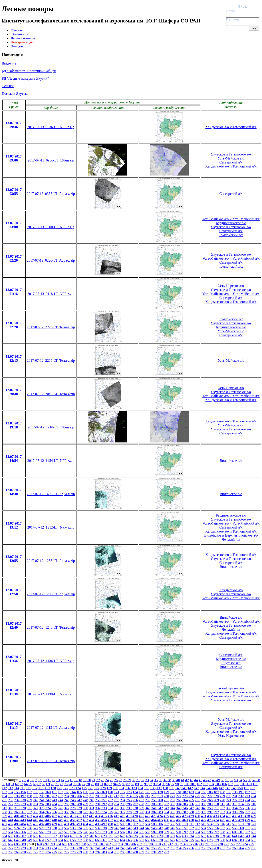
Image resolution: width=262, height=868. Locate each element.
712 (170, 844)
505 (154, 824)
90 (141, 784)
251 (104, 800)
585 (141, 832)
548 (166, 828)
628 (154, 836)
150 (240, 788)
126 (91, 788)
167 (92, 792)
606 (17, 836)
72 (61, 784)
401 (17, 816)
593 (191, 832)
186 (210, 792)
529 (48, 828)
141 (184, 788)
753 (173, 848)
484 (23, 824)
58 (258, 780)
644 (253, 836)
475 (222, 820)
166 (85, 792)
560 (241, 828)
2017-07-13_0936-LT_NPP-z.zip (51, 127)
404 (36, 816)
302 (166, 804)
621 (110, 836)
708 (146, 844)
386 (179, 812)
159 (42, 792)
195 (11, 796)
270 (222, 800)
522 (4, 828)
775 (54, 852)
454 (92, 820)
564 (11, 832)
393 (222, 812)
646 (11, 840)
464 (154, 820)
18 (80, 780)
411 (79, 816)
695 (65, 844)
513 (204, 824)
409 (67, 816)
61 (12, 784)
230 (228, 796)
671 (166, 840)
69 (48, 784)
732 (42, 848)
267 (204, 800)
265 (191, 800)
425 (166, 816)
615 (73, 836)
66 (35, 784)
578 (98, 832)
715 (189, 844)
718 (208, 844)
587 (154, 832)
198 (29, 796)
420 (135, 816)
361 (23, 812)
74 (70, 784)
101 (193, 784)
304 (179, 804)
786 (123, 852)
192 (247, 792)
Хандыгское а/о (231, 590)
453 (85, 820)
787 (129, 852)
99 (181, 784)
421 (141, 816)
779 (79, 852)
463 (148, 820)
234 (253, 796)
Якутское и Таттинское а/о (231, 154)
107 (230, 784)
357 (254, 808)
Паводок (17, 46)
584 (135, 832)
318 (11, 808)
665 (129, 840)
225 (197, 796)
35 (156, 780)
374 (104, 812)
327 (67, 808)
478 (241, 820)
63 (21, 784)
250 (98, 800)
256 (135, 800)
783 (104, 852)
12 (54, 780)
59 (4, 784)
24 (107, 780)
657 (79, 840)
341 (154, 808)
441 (11, 820)
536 (92, 828)
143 (196, 788)
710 (158, 844)
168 (98, 792)
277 (11, 804)
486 (36, 824)
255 (129, 800)
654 (60, 840)
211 (110, 796)
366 (54, 812)
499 (117, 824)
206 (79, 796)
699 (90, 844)
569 (42, 832)
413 (91, 816)
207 (85, 796)
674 (185, 840)
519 (241, 824)
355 (241, 808)
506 (160, 824)
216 (141, 796)
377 (123, 812)
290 (92, 804)
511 (191, 824)
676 (198, 840)
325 (54, 808)
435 (228, 816)
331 (92, 808)
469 (185, 820)
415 (104, 816)
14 (62, 780)
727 (11, 848)
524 (17, 828)
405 (42, 816)
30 (134, 780)
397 (247, 812)
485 (29, 824)
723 (239, 844)
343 (166, 808)
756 (191, 848)
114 (17, 788)
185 (204, 792)
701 (102, 844)
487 (42, 824)
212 (116, 796)
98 (177, 784)
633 (185, 836)
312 (228, 804)
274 (247, 800)
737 (73, 848)
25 (111, 780)
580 (110, 832)
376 (117, 812)
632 (179, 836)
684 (247, 840)
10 (45, 780)
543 (135, 828)
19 (85, 780)
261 (166, 800)
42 (187, 780)
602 (247, 832)
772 (36, 852)
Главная (17, 30)
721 (226, 844)
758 (204, 848)
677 (204, 840)
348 (198, 808)
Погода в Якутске (15, 94)
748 (141, 848)
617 (85, 836)
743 (110, 848)
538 (104, 828)
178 (160, 792)
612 (54, 836)
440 (4, 820)
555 (210, 828)
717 (202, 844)
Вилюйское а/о (231, 461)
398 (254, 812)
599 (229, 832)
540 (117, 828)
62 (17, 784)
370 (79, 812)
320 (23, 808)
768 (11, 852)
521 (253, 824)
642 (241, 836)
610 (42, 836)
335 (117, 808)
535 (85, 828)
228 (216, 796)
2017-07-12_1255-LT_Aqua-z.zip (51, 561)
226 (204, 796)
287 (73, 804)
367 (60, 812)
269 (216, 800)
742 (104, 848)
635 (197, 836)
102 (199, 784)
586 (148, 832)
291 (98, 804)
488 (48, 824)
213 (123, 796)
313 (235, 804)
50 (223, 780)
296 (129, 804)
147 (221, 788)
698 (83, 844)
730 (29, 848)
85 (119, 784)
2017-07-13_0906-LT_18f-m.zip (51, 160)
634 (191, 836)
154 (11, 792)
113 (10, 788)
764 (241, 848)
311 (222, 804)
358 (4, 812)
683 (241, 840)
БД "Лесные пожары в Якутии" (25, 78)
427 (179, 816)
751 (160, 848)
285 (60, 804)
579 (104, 832)
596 (210, 832)
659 (92, 840)
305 (185, 804)
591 (179, 832)
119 (47, 788)
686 (4, 844)
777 (67, 852)
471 (198, 820)
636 (204, 836)
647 (17, 840)
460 (129, 820)
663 (117, 840)
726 (4, 848)
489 (54, 824)
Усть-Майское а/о (231, 158)
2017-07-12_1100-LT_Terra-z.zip (51, 761)
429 (191, 816)
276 (4, 804)
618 (91, 836)
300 (154, 804)
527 (36, 828)
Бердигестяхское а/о (231, 223)
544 (141, 828)
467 (173, 820)
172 (123, 792)
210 (104, 796)
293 (110, 804)
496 (98, 824)
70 (52, 784)
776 (60, 852)
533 (73, 828)
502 (135, 824)
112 (4, 788)
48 (214, 780)
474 (216, 820)
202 (54, 796)
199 (36, 796)
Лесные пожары (23, 38)
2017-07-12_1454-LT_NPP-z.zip (51, 461)
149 (234, 788)
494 (85, 824)
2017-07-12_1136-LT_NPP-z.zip (51, 661)
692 (46, 844)
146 (215, 788)
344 (173, 808)
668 (148, 840)
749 (148, 848)
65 (30, 784)
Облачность (20, 34)
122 (66, 788)
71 (57, 784)
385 (173, 812)
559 (235, 828)
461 (135, 820)
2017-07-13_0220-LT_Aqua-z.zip (51, 260)
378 (129, 812)
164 (73, 792)
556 (216, 828)
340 (148, 808)
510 (185, 824)
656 (73, 840)
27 (120, 780)
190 (235, 792)
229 (222, 796)
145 (209, 788)
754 (179, 848)
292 (104, 804)
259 (154, 800)
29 (129, 780)
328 (73, 808)
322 (36, 808)
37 (165, 780)
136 (153, 788)
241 (42, 800)
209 (98, 796)
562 (254, 828)
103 (206, 784)
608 (29, 836)
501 (129, 824)
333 (104, 808)
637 (210, 836)
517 (228, 824)
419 (129, 816)
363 (36, 812)
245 (67, 800)
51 (227, 780)
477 (235, 820)
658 (85, 840)
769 (17, 852)
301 (160, 804)
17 (76, 780)
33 (147, 780)
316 (253, 804)
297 (135, 804)
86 (124, 784)
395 (235, 812)
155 (17, 792)
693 (52, 844)
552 (191, 828)
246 (73, 800)
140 (178, 788)
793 (166, 852)
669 (154, 840)
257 (141, 800)
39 (174, 780)
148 (228, 788)
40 (178, 780)
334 (110, 808)
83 (110, 784)
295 (123, 804)
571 (54, 832)
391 (210, 812)
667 (141, 840)
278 (17, 804)
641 (235, 836)
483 (17, 824)
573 (67, 832)
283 (48, 804)
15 (67, 780)
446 (42, 820)
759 (210, 848)
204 (67, 796)
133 (134, 788)
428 (185, 816)
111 (255, 784)
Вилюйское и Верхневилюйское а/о (231, 535)
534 (79, 828)
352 (222, 808)
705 (127, 844)
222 (179, 796)
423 (154, 816)
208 (92, 796)
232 (241, 796)
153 (4, 792)
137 (159, 788)
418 (123, 816)
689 (23, 844)
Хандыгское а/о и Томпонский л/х (231, 127)
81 (101, 784)
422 (147, 816)
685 (254, 840)
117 (35, 788)
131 (122, 788)
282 (42, 804)
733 (48, 848)
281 (36, 804)
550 (179, 828)
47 (209, 780)
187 (216, 792)
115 (23, 788)
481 (4, 824)
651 (42, 840)
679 (216, 840)
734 (54, 848)
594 (198, 832)
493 (79, 824)
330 (85, 808)
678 (210, 840)
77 (84, 784)
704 (121, 844)
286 (67, 804)
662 (110, 840)
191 (241, 792)
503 (141, 824)
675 (191, 840)
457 (110, 820)
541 (123, 828)
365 (48, 812)
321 (29, 808)
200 (42, 796)
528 (42, 828)
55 (245, 780)
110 (249, 784)
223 (185, 796)
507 (166, 824)
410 (73, 816)
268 (210, 800)
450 (67, 820)
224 (191, 796)
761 (222, 848)
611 (48, 836)
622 (116, 836)
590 (173, 832)
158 (36, 792)
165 (79, 792)
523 (11, 828)
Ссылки (8, 86)
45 (200, 780)
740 (92, 848)
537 (98, 828)
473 (210, 820)
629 (160, 836)
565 (17, 832)
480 (254, 820)
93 (155, 784)
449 (60, 820)
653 (54, 840)
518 (235, 824)
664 (123, 840)
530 (54, 828)
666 (135, 840)
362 (29, 812)
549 (173, 828)
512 (197, 824)
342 (160, 808)
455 (98, 820)
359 (11, 812)
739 (85, 848)
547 (160, 828)
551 (185, 828)
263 (179, 800)
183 (191, 792)
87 (128, 784)
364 (42, 812)
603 (254, 832)
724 (245, 844)
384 (166, 812)
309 (210, 804)
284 (54, 804)
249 (92, 800)
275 (254, 800)
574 (73, 832)
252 (110, 800)
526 (29, 828)
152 (252, 788)
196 (17, 796)
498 (110, 824)
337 (129, 808)
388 (191, 812)
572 (60, 832)
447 (48, 820)
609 (36, 836)
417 (116, 816)
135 (147, 788)
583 (129, 832)
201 (48, 796)
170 (110, 792)
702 (108, 844)
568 (36, 832)
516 (222, 824)
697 (77, 844)
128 (103, 788)
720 (220, 844)
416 (110, 816)
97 (173, 784)
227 (210, 796)
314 (241, 804)
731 (36, 848)
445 (36, 820)
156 (23, 792)
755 (185, 848)
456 (104, 820)
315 (247, 804)
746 (129, 848)
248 (85, 800)
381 (148, 812)
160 (48, 792)
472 (204, 820)
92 (150, 784)
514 (210, 824)
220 (166, 796)
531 (60, 828)
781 (92, 852)
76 (79, 784)
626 (141, 836)
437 (241, 816)
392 (216, 812)
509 (179, 824)
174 (135, 792)
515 (216, 824)
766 (254, 848)
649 (29, 840)
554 (204, 828)
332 (98, 808)
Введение (9, 63)
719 (214, 844)
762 (229, 848)
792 (160, 852)
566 (23, 832)
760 (216, 848)
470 (191, 820)
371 (85, 812)
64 (26, 784)
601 (241, 832)
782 (98, 852)
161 (54, 792)
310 (216, 804)
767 (4, 852)
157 (29, 792)
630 (166, 836)
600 (235, 832)
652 (48, 840)
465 (160, 820)
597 (216, 832)
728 (17, 848)
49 (218, 780)
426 (172, 816)
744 (117, 848)
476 (229, 820)
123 (72, 788)
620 (104, 836)
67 (39, 784)
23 (103, 780)
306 (191, 804)
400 (11, 816)
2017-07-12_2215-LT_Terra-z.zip (51, 360)
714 (183, 844)
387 (185, 812)
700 (96, 844)
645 (4, 840)
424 (160, 816)
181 (179, 792)
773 (42, 852)
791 (154, 852)
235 (4, 800)
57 (254, 780)
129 (109, 788)
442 (17, 820)
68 (44, 784)
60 (8, 784)
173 (129, 792)
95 (164, 784)
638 (216, 836)
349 (204, 808)
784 (110, 852)
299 (148, 804)
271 (229, 800)
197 (23, 796)
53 (236, 780)
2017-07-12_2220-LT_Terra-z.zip (51, 327)
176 (148, 792)
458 (117, 820)
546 (154, 828)
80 (97, 784)
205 (73, 796)
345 (179, 808)
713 (177, 844)
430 (197, 816)
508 (173, 824)
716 (195, 844)
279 (23, 804)
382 (154, 812)
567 (29, 832)
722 (233, 844)
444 (29, 820)
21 (94, 780)
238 (23, 800)
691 (40, 844)
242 (48, 800)
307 (198, 804)
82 (106, 784)
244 (60, 800)
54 (240, 780)
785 (117, 852)
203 (60, 796)
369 (73, 812)
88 (133, 784)
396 (241, 812)
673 (179, 840)
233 (247, 796)
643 (247, 836)
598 (222, 832)
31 (138, 780)
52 (232, 780)
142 (190, 788)
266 (198, 800)
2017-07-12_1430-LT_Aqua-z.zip (51, 494)
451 (73, 820)
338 (135, 808)
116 (29, 788)
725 (251, 844)
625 (135, 836)
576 (85, 832)
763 (235, 848)
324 (48, 808)
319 (17, 808)
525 (23, 828)
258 (148, 800)
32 (143, 780)
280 (29, 804)
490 (60, 824)
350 (210, 808)
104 (212, 784)
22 (98, 780)
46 (205, 780)
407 (54, 816)
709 (152, 844)
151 (246, 788)
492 (73, 824)
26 (116, 780)
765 (247, 848)
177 (154, 792)
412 (85, 816)
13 (58, 780)
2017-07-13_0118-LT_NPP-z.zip (51, 294)
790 (148, 852)
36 (160, 780)
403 (29, 816)
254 (123, 800)
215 (135, 796)
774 (48, 852)
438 (247, 816)
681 (229, 840)
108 (237, 784)
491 (67, 824)
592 (185, 832)
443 (23, 820)
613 (60, 836)
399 (4, 816)
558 (229, 828)
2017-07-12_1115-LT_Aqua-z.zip (51, 728)
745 (123, 848)
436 (235, 816)
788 (135, 852)
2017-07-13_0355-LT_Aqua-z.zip (51, 194)
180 (173, 792)
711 (164, 844)
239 (29, 800)
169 (104, 792)
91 (146, 784)
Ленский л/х (231, 539)
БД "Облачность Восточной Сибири (29, 71)
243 (54, 800)
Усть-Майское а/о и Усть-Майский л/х (231, 219)
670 (160, 840)
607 (23, 836)
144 (203, 788)
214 (129, 796)
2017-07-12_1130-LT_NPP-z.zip (51, 694)
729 (23, 848)
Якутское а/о (231, 663)
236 (11, 800)
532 (67, 828)
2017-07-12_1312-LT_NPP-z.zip (51, 527)
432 (210, 816)
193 (254, 792)
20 (89, 780)
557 (222, 828)
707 (139, 844)
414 (98, 816)
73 (66, 784)
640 (228, 836)
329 (79, 808)
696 (71, 844)
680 (222, 840)
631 (172, 836)
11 (49, 780)
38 (169, 780)
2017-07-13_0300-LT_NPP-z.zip (51, 227)
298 (141, 804)
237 (17, 800)
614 (67, 836)
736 (67, 848)
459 (123, 820)
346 (185, 808)
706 (133, 844)
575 (79, 832)
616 (79, 836)
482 (11, 824)
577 (92, 832)
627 (147, 836)
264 (185, 800)
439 (253, 816)
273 (241, 800)
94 (159, 784)
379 (135, 812)
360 (17, 812)
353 (229, 808)
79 (93, 784)
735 (60, 848)
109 (243, 784)
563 (4, 832)
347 (191, 808)
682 (235, 840)
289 (85, 804)
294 (117, 804)
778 (73, 852)
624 (129, 836)
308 (204, 804)
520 (247, 824)
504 (148, 824)
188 (222, 792)
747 (135, 848)
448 (54, 820)
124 (78, 788)
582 (123, 832)
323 (42, 808)
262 (173, 800)
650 (36, 840)
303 (173, 804)
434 (222, 816)
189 (229, 792)
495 (92, 824)
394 (229, 812)
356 (247, 808)
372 (92, 812)
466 (166, 820)
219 (160, 796)
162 (60, 792)
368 (67, 812)
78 (88, 784)
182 (185, 792)
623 (123, 836)
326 (60, 808)
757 (198, 848)
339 (141, 808)
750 (154, 848)
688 (17, 844)
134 (140, 788)
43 (191, 780)
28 (125, 780)
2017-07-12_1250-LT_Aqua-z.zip (51, 594)
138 (165, 788)
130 (115, 788)
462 (141, 820)
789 (141, 852)
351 (216, 808)
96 (168, 784)
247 (79, 800)
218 (154, 796)
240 (36, 800)
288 (79, 804)
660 (98, 840)
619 (98, 836)
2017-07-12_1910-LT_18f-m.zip (51, 427)
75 (75, 784)
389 (198, 812)
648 (23, 840)
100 (187, 784)
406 (48, 816)
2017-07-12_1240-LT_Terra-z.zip (51, 627)
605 (11, 836)
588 (160, 832)
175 (141, 792)
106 (224, 784)
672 (173, 840)
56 (249, 780)
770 (23, 852)
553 (198, 828)
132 (128, 788)
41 (183, 780)
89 (137, 784)
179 (166, 792)
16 (71, 780)
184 (198, 792)
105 (218, 784)
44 (196, 780)
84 (115, 784)
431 (204, 816)
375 (110, 812)
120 (53, 788)
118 (41, 788)
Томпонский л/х (231, 235)
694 (58, 844)
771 (29, 852)
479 (247, 820)
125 (84, 788)
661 (104, 840)
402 (23, 816)
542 (129, 828)
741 (98, 848)
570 (48, 832)
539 (110, 828)
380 (141, 812)
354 (235, 808)
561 (247, 828)
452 (79, 820)
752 (166, 848)
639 (222, 836)
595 (204, 832)
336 (123, 808)
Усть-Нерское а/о (231, 286)
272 (235, 800)
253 (117, 800)
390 (204, 812)
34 (151, 780)
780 (85, 852)
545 (148, 828)
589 (166, 832)
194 (4, 796)
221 (172, 796)
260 (160, 800)
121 (59, 788)
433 (216, 816)
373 (98, 812)
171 (117, 792)
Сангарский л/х (231, 162)
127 (97, 788)
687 (11, 844)
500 (123, 824)
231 (235, 796)
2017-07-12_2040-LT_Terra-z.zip (51, 394)
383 (160, 812)
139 (171, 788)
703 (115, 844)
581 (117, 832)
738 (79, 848)
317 (4, 808)
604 (4, 836)
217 (147, 796)
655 (67, 840)
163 (67, 792)
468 (179, 820)
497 (104, 824)
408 (60, 816)
